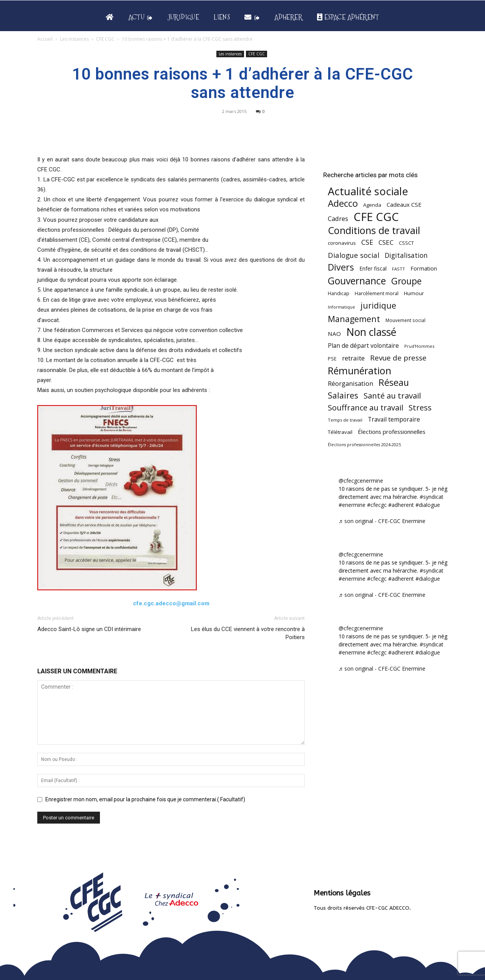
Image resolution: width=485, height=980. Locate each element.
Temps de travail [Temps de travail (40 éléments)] (345, 420)
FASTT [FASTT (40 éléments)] (399, 269)
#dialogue (428, 505)
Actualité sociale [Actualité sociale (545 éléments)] (368, 191)
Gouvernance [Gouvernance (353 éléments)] (357, 281)
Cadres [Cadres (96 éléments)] (338, 218)
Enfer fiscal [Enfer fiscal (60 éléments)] (373, 268)
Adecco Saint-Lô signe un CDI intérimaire (89, 629)
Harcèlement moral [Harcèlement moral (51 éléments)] (377, 293)
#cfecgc (377, 505)
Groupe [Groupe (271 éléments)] (406, 281)
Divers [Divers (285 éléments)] (341, 267)
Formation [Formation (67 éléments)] (424, 268)
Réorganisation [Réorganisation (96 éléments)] (350, 383)
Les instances (74, 39)
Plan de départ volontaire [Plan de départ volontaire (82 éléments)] (363, 346)
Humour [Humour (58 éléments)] (414, 293)
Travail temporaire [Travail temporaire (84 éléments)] (394, 419)
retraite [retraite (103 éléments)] (353, 358)
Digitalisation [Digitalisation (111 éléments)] (406, 255)
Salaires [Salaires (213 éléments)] (343, 395)
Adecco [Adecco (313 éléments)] (343, 203)
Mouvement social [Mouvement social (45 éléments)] (405, 320)
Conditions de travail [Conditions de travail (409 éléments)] (374, 230)
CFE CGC (105, 39)
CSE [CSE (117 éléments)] (367, 242)
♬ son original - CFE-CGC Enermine (382, 521)
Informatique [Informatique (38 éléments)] (341, 307)
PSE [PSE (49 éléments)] (332, 359)
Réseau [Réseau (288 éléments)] (394, 383)
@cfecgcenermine (361, 481)
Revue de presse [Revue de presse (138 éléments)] (398, 358)
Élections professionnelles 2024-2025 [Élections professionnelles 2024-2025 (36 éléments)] (364, 445)
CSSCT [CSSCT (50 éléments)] (406, 243)
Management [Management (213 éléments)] (354, 319)
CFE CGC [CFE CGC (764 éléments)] (376, 217)
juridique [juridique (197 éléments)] (378, 305)
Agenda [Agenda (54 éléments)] (372, 205)
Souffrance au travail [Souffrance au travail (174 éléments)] (365, 408)
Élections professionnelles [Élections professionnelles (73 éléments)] (392, 432)
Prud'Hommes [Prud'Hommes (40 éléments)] (419, 346)
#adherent (401, 505)
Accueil (45, 39)
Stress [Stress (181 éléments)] (420, 408)
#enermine (352, 505)
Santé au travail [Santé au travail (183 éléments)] (392, 396)
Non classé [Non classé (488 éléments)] (371, 332)
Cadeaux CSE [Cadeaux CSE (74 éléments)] (404, 204)
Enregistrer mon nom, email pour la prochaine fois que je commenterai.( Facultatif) (145, 799)
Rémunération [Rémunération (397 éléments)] (360, 371)
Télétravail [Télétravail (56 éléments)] (340, 432)
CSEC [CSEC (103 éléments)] (386, 242)
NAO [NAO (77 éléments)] (334, 334)
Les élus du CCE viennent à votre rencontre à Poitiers (248, 633)
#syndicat (432, 497)
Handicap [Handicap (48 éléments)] (339, 293)
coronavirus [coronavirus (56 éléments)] (342, 243)
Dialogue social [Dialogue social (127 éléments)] (354, 255)
